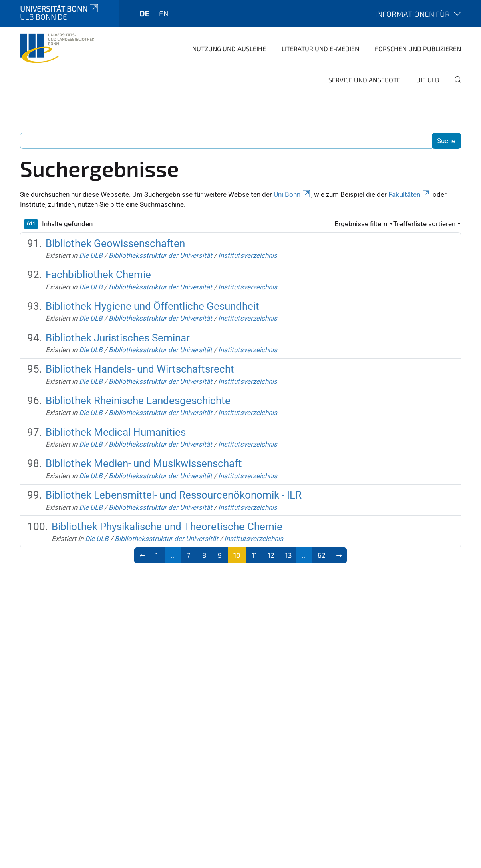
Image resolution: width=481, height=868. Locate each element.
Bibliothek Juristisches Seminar (118, 338)
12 (271, 555)
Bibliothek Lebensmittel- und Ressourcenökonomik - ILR (174, 495)
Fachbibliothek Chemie (98, 275)
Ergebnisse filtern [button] (361, 224)
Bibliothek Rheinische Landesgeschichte (138, 401)
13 (288, 555)
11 (254, 555)
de (144, 13)
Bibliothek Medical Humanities (116, 432)
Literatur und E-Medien (320, 49)
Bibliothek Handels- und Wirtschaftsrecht (140, 369)
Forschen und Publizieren (418, 49)
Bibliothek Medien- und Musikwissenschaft (144, 463)
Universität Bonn (60, 9)
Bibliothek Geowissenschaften (115, 243)
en (164, 13)
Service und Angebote (364, 80)
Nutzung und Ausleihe (229, 49)
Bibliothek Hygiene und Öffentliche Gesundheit (152, 306)
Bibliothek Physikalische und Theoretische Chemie (167, 527)
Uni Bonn (292, 194)
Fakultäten (410, 194)
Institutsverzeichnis (248, 255)
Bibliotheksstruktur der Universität (160, 255)
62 (322, 555)
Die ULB (428, 80)
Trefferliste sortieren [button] (424, 224)
